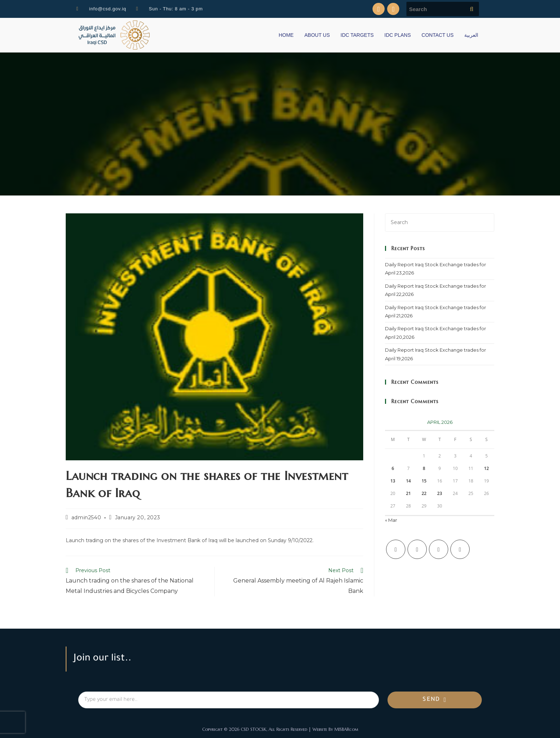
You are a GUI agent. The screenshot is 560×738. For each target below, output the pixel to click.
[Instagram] (439, 549)
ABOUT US (317, 35)
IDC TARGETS (357, 35)
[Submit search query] (472, 9)
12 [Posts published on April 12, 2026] (486, 468)
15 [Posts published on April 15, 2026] (424, 481)
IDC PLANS (397, 35)
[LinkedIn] (460, 549)
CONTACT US (437, 35)
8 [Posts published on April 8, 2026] (424, 468)
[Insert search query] (440, 222)
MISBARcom (346, 729)
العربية (471, 35)
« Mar (391, 520)
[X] (396, 549)
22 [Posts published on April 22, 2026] (424, 493)
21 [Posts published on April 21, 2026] (409, 493)
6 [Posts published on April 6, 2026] (393, 468)
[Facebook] (417, 549)
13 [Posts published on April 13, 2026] (393, 481)
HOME (286, 35)
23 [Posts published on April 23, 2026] (440, 493)
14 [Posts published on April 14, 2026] (409, 481)
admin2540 (86, 517)
